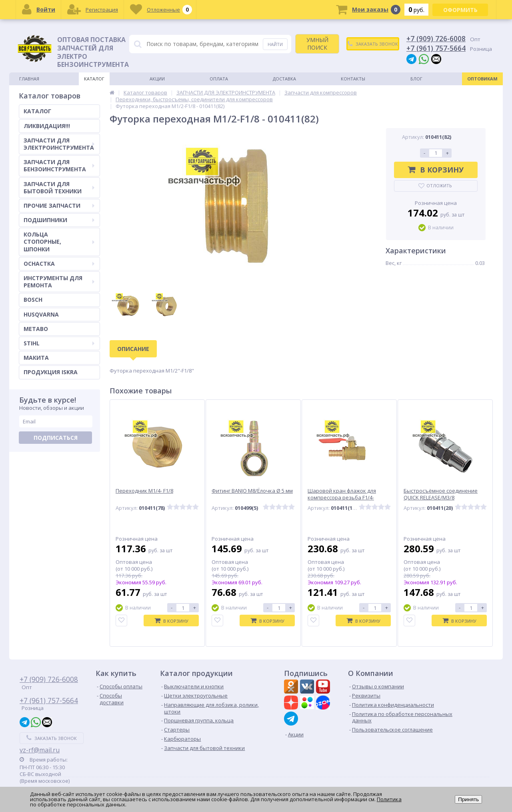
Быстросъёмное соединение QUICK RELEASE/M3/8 (441, 494)
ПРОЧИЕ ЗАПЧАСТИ (59, 206)
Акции (157, 79)
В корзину (436, 170)
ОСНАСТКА (59, 264)
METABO (36, 329)
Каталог (94, 79)
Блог (416, 79)
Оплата (219, 79)
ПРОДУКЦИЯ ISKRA (51, 372)
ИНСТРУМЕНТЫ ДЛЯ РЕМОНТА (59, 282)
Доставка (284, 79)
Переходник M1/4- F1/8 (144, 491)
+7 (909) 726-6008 (436, 38)
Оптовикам (482, 79)
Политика (389, 799)
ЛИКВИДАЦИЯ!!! (47, 126)
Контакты (353, 79)
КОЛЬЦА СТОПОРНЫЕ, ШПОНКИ (59, 242)
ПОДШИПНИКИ (59, 220)
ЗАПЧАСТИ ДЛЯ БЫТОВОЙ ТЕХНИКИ (59, 187)
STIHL (59, 343)
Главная (29, 79)
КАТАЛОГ (37, 111)
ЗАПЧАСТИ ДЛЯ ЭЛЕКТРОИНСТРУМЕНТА (59, 144)
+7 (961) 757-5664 (436, 48)
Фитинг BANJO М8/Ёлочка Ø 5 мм (252, 491)
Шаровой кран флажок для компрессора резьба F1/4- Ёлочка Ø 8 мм (342, 498)
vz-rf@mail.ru (40, 750)
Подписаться (56, 438)
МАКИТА (36, 358)
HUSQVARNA (41, 314)
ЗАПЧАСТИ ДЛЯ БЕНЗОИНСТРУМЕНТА (59, 165)
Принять (468, 799)
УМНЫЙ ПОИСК (317, 43)
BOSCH (33, 300)
